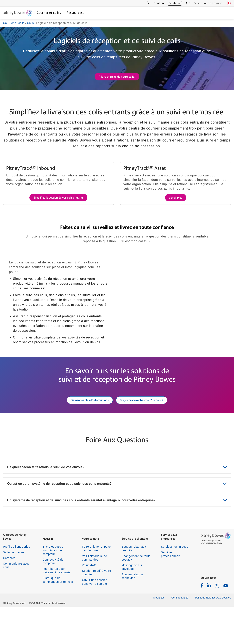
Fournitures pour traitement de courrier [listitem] (57, 608)
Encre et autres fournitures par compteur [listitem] (53, 588)
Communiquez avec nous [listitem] (16, 603)
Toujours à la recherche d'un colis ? (142, 437)
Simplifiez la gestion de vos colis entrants (58, 234)
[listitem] (202, 623)
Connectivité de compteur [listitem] (53, 599)
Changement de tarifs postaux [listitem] (136, 595)
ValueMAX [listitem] (89, 602)
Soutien (159, 3)
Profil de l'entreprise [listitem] (17, 584)
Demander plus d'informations (90, 437)
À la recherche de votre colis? (117, 77)
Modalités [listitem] (159, 635)
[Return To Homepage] (18, 13)
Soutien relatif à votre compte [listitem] (96, 610)
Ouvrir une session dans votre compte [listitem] (95, 619)
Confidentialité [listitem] (180, 635)
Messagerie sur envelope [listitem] (132, 604)
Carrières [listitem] (9, 595)
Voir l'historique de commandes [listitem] (94, 595)
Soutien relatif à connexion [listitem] (132, 613)
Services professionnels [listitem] (171, 591)
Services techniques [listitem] (175, 584)
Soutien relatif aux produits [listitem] (134, 586)
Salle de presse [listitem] (13, 590)
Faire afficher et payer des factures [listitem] (97, 586)
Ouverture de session (208, 3)
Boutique (175, 3)
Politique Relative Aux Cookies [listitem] (213, 635)
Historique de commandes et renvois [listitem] (58, 617)
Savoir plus (176, 234)
